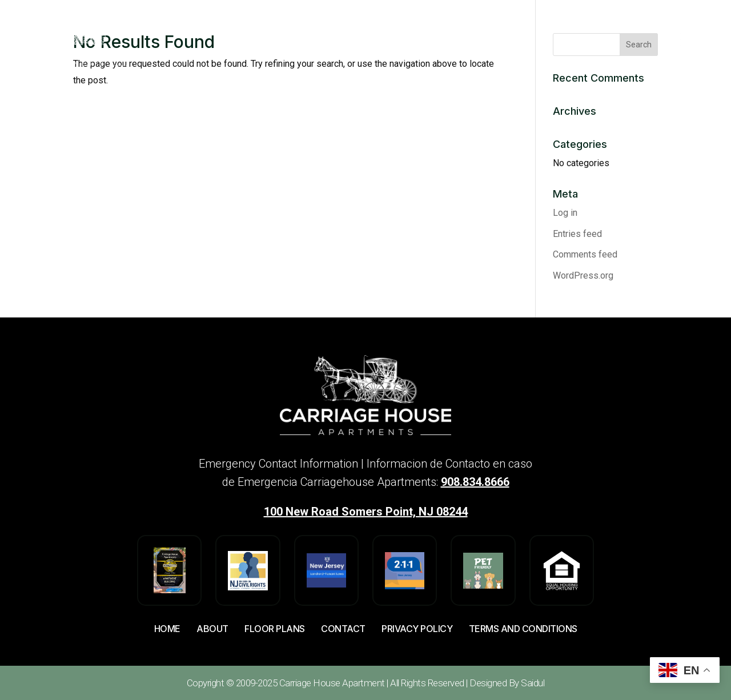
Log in (565, 213)
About (212, 629)
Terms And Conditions (523, 629)
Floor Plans (275, 629)
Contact (343, 629)
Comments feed (585, 254)
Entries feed (577, 234)
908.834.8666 (475, 482)
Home (167, 629)
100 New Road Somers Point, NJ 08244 (366, 512)
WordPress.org (583, 275)
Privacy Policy (417, 629)
